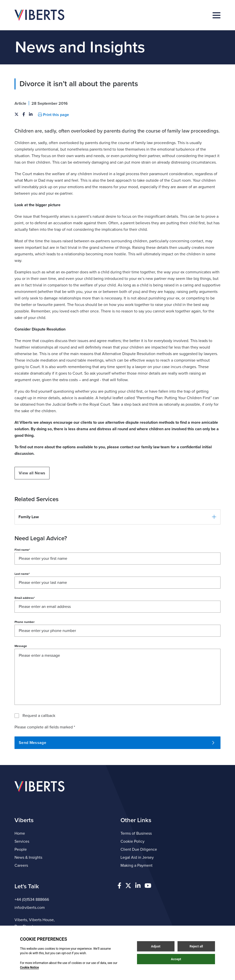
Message (21, 646)
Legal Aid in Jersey (137, 857)
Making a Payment (136, 865)
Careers (21, 865)
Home (20, 833)
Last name (22, 574)
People (21, 849)
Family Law (29, 517)
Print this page (53, 115)
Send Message (116, 743)
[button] (117, 517)
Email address (25, 598)
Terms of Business (136, 833)
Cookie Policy (132, 841)
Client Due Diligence (139, 849)
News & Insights (28, 857)
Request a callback (39, 716)
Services (22, 841)
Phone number (24, 622)
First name (22, 550)
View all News (32, 473)
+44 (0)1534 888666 (32, 900)
